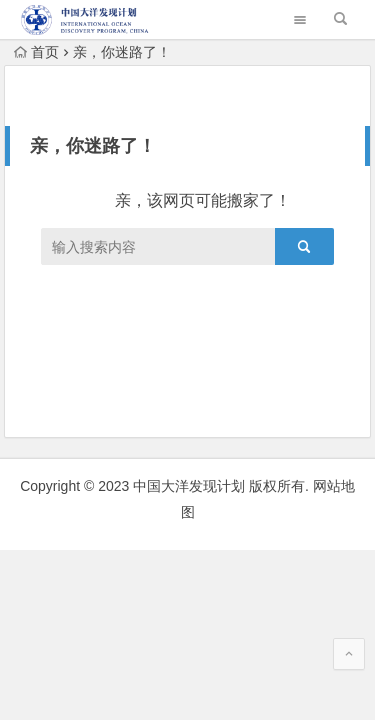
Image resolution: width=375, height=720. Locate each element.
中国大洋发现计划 (189, 486)
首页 (36, 52)
